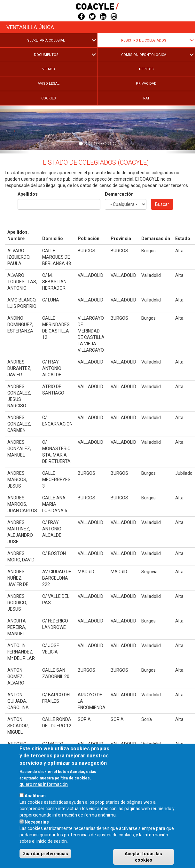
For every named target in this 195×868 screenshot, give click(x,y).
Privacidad (146, 84)
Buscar (162, 204)
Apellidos (28, 194)
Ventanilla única (30, 27)
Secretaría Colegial (46, 40)
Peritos (146, 69)
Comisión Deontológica (144, 55)
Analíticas (35, 811)
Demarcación (119, 194)
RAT (146, 98)
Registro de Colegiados (144, 40)
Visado (49, 69)
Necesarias (37, 837)
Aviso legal (49, 84)
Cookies (49, 98)
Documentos (46, 55)
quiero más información (44, 799)
